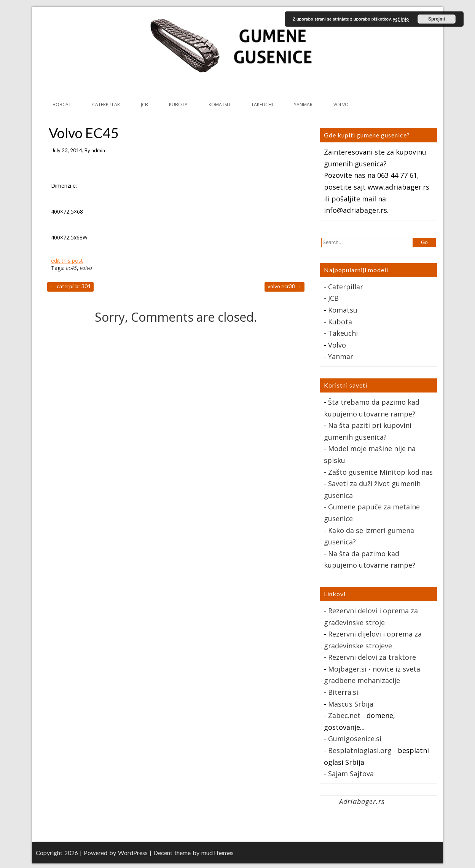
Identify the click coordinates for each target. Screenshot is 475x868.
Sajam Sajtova (351, 774)
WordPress (133, 853)
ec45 (71, 268)
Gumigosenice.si (355, 739)
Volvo (337, 345)
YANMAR (303, 105)
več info (401, 19)
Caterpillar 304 (70, 286)
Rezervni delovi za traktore (372, 657)
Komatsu (343, 310)
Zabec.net (344, 715)
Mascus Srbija (351, 704)
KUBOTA (178, 105)
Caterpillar (346, 287)
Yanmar (341, 356)
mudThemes (218, 853)
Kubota (340, 322)
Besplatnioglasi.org (360, 750)
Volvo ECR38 (285, 286)
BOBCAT (62, 105)
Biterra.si (343, 692)
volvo (86, 268)
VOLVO (341, 105)
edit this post (67, 261)
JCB (144, 105)
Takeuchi (343, 333)
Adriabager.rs (362, 801)
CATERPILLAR (106, 105)
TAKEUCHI (262, 105)
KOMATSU (219, 105)
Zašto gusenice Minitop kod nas (380, 472)
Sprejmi (437, 19)
